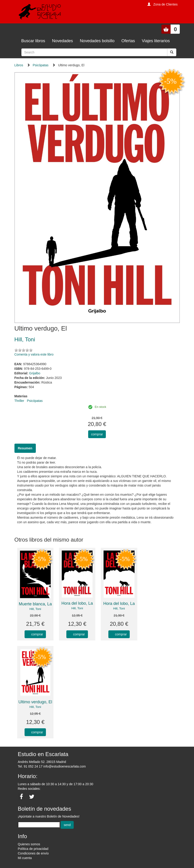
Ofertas (128, 41)
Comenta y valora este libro (34, 354)
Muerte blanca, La (35, 604)
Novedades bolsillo (97, 41)
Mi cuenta (25, 858)
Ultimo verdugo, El (35, 702)
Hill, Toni (35, 609)
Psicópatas (41, 65)
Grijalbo (35, 373)
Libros (19, 65)
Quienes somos (29, 844)
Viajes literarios (156, 41)
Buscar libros (33, 41)
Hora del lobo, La (77, 603)
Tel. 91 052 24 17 (30, 766)
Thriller (19, 401)
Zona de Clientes (166, 4)
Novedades (63, 41)
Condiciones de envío (33, 853)
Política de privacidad (33, 849)
